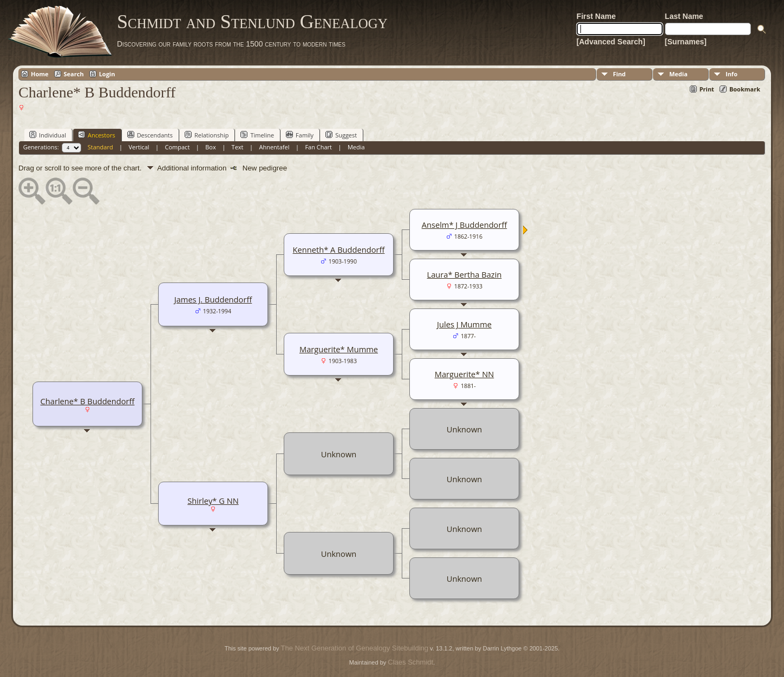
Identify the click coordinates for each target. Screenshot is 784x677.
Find (619, 74)
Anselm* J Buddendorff (465, 225)
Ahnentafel (274, 147)
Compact (178, 147)
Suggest (341, 135)
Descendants (150, 135)
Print (707, 89)
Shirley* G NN (213, 501)
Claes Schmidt (410, 662)
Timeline (257, 135)
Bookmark (745, 89)
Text (238, 147)
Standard (100, 147)
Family (300, 135)
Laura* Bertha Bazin (465, 274)
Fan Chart (318, 147)
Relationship (207, 135)
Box (210, 147)
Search (74, 74)
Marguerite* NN (465, 374)
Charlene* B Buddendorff (88, 401)
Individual (48, 135)
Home (40, 74)
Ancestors (97, 135)
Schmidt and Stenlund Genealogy (252, 22)
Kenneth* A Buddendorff (339, 249)
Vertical (139, 147)
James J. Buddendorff (213, 299)
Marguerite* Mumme (339, 349)
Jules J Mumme (464, 324)
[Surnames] (686, 42)
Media (678, 74)
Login (107, 74)
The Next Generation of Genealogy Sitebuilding (355, 648)
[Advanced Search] (611, 42)
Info (731, 74)
